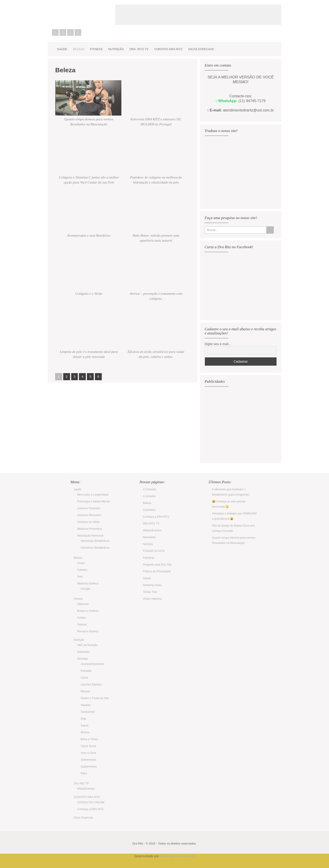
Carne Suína (88, 746)
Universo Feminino (89, 508)
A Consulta (149, 489)
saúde (62, 49)
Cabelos (82, 570)
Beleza (79, 49)
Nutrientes (83, 652)
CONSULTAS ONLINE (91, 802)
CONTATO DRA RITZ (168, 49)
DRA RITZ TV (151, 524)
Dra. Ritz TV (139, 49)
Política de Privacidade (157, 571)
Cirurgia (85, 589)
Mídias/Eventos (152, 530)
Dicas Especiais (201, 49)
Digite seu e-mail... (218, 344)
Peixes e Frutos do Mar (95, 698)
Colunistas (149, 510)
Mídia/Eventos (86, 789)
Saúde (147, 578)
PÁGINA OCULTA (154, 551)
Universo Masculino (89, 515)
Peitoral (82, 625)
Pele (80, 577)
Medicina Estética (88, 584)
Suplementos (89, 767)
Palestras (149, 558)
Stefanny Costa (152, 585)
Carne (84, 678)
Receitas (82, 659)
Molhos (85, 732)
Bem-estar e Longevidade (93, 495)
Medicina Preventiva (89, 529)
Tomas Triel (150, 592)
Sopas (84, 726)
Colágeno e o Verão (89, 294)
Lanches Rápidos (91, 685)
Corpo (81, 563)
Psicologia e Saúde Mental (93, 501)
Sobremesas (88, 760)
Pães (84, 773)
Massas (85, 691)
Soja (83, 719)
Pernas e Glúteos (88, 631)
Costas (81, 618)
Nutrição (116, 49)
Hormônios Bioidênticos (95, 541)
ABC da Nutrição (87, 645)
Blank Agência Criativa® (178, 856)
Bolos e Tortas (89, 739)
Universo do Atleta (88, 522)
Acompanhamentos (92, 664)
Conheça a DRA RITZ (90, 809)
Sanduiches (88, 712)
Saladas (85, 705)
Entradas (86, 671)
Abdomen (83, 604)
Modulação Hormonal (90, 536)
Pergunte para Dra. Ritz (157, 565)
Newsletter (149, 537)
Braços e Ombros (88, 611)
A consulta (149, 496)
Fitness (96, 49)
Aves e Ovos (88, 753)
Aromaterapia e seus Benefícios (89, 235)
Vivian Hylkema (152, 599)
